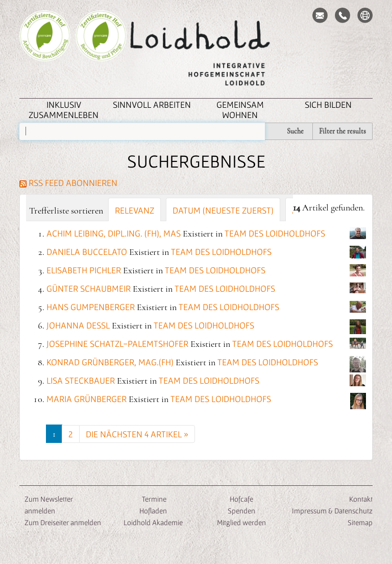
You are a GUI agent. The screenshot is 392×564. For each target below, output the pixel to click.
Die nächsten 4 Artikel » (137, 434)
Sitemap (360, 522)
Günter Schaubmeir (89, 288)
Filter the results (342, 131)
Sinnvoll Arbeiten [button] (152, 104)
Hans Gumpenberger (91, 307)
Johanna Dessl (78, 325)
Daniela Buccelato (87, 252)
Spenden (241, 511)
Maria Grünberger (87, 399)
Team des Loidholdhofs (275, 233)
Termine (153, 499)
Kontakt (361, 499)
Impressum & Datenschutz (332, 511)
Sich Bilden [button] (328, 104)
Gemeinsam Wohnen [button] (240, 110)
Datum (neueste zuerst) (223, 210)
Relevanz (134, 210)
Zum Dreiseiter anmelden (63, 522)
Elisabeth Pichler (84, 270)
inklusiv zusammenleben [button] (64, 110)
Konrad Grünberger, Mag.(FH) (110, 362)
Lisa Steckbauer (81, 380)
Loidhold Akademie (153, 522)
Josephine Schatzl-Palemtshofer (117, 344)
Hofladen (153, 511)
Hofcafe (241, 499)
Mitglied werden (241, 522)
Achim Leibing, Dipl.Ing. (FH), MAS (114, 233)
